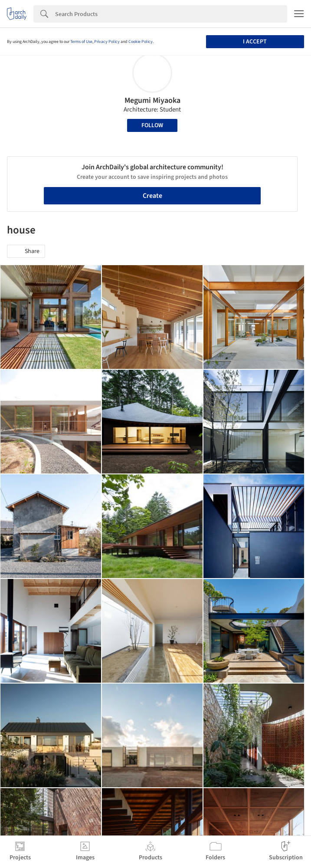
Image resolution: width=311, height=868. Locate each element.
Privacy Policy (107, 42)
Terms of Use (81, 42)
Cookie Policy (141, 42)
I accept (255, 42)
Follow (152, 125)
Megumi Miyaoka (152, 100)
